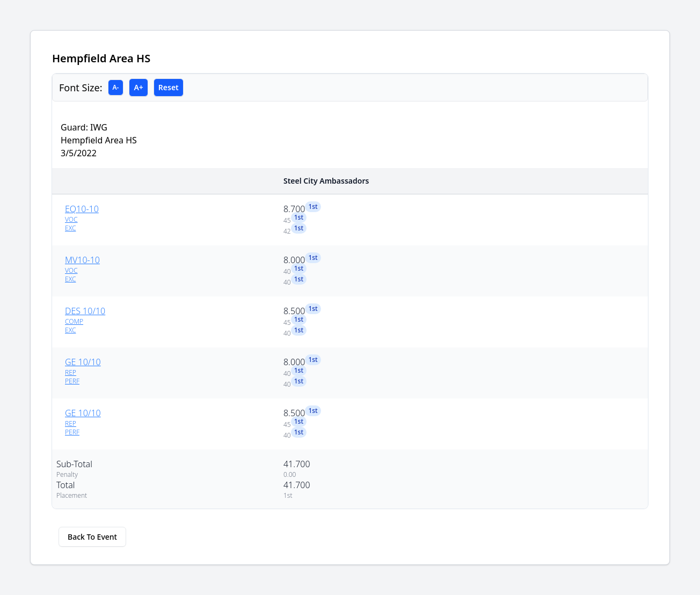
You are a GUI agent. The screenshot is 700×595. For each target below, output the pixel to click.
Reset (169, 87)
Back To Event (92, 537)
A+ (138, 87)
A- (116, 87)
